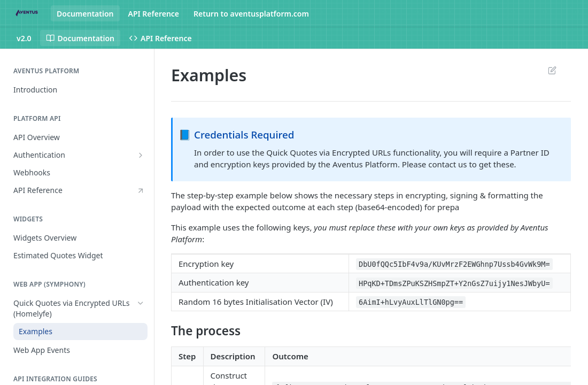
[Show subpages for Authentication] (141, 155)
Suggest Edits (552, 70)
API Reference (154, 14)
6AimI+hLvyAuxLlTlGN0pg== (411, 302)
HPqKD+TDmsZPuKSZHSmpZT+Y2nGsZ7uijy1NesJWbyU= (454, 283)
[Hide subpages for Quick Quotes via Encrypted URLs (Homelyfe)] (141, 303)
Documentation (85, 14)
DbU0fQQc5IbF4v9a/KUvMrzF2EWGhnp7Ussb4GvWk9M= (454, 264)
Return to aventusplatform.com (251, 14)
